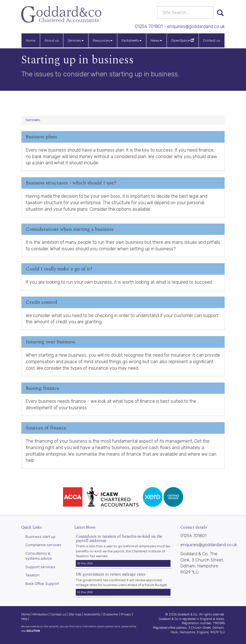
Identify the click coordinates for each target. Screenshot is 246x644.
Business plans (41, 137)
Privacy (126, 614)
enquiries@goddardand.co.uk (196, 26)
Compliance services (43, 545)
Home (31, 40)
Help (24, 619)
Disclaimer (111, 614)
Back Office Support (42, 584)
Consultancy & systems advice (39, 556)
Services (76, 40)
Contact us (212, 40)
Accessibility (92, 614)
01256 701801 (149, 26)
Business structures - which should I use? (71, 183)
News (156, 40)
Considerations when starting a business (70, 229)
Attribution (40, 614)
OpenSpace (183, 40)
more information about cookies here (98, 626)
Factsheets (132, 40)
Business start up (40, 537)
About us (52, 40)
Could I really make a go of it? (59, 269)
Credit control (41, 302)
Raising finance (43, 388)
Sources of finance (46, 428)
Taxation (33, 575)
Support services (40, 567)
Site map (75, 614)
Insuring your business (50, 342)
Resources (103, 40)
